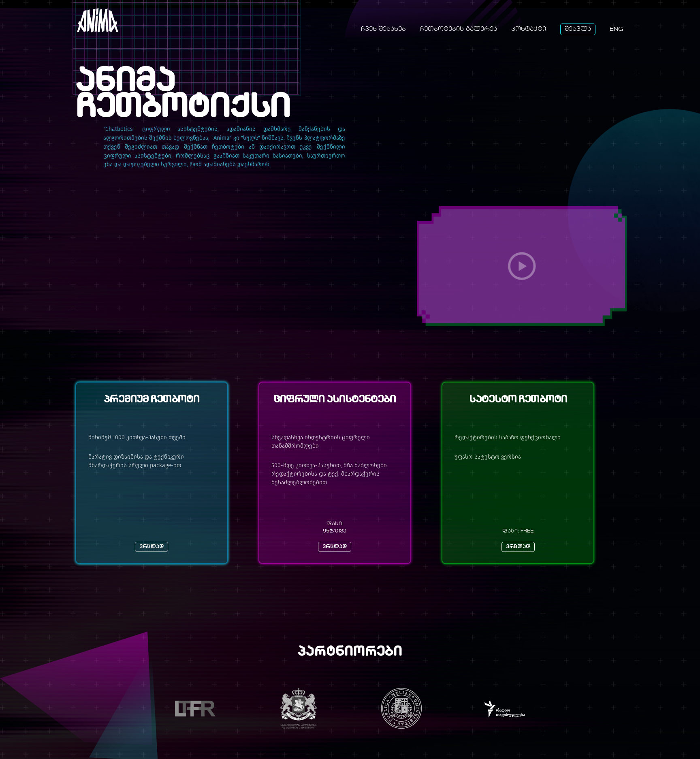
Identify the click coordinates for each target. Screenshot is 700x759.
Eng (616, 29)
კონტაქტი (529, 29)
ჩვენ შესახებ (383, 29)
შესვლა (578, 29)
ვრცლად (152, 547)
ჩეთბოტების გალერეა (459, 29)
